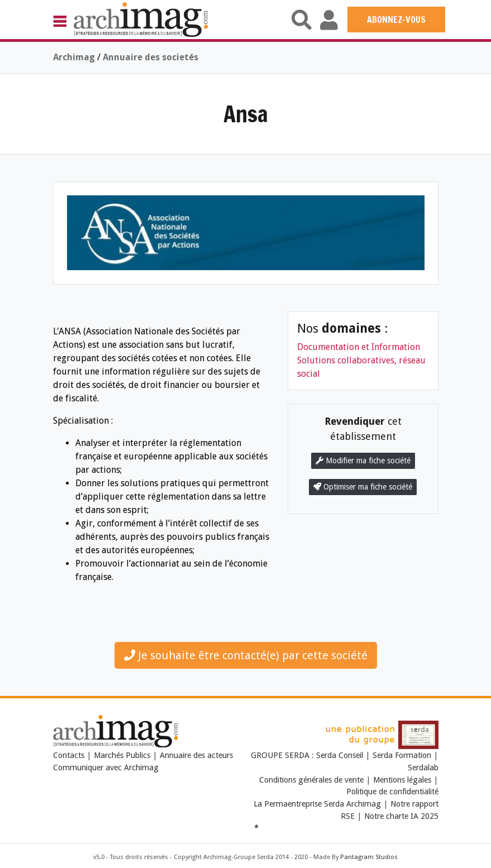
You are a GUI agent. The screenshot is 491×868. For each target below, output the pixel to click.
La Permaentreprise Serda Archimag (317, 804)
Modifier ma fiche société (363, 461)
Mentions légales (402, 780)
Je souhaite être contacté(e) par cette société (246, 655)
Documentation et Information (359, 347)
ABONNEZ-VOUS (396, 20)
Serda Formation (403, 755)
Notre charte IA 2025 (401, 816)
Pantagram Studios (369, 857)
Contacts (69, 755)
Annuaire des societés (151, 57)
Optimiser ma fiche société (363, 487)
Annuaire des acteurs (196, 755)
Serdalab (423, 768)
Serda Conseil (341, 755)
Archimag (74, 57)
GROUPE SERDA (281, 755)
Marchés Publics (122, 755)
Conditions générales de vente (311, 780)
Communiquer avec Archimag (106, 768)
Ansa (246, 114)
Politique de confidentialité (392, 792)
